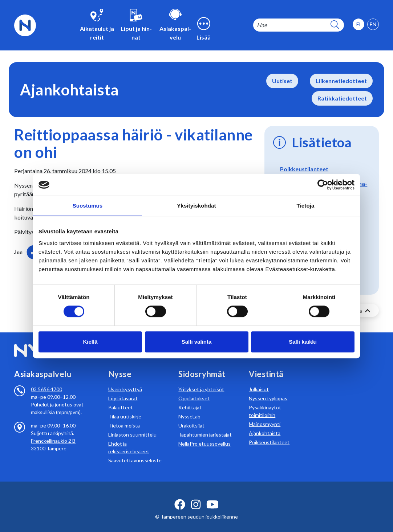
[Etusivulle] (25, 24)
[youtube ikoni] (212, 496)
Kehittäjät (190, 399)
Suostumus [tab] (88, 206)
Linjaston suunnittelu (132, 426)
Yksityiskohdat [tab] (196, 206)
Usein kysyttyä (125, 380)
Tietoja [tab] (306, 206)
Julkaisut (259, 380)
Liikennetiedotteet (341, 81)
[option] (373, 24)
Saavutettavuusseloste (135, 452)
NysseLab (189, 408)
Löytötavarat (123, 390)
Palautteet (121, 399)
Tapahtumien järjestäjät (205, 426)
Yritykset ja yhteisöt (201, 380)
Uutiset (282, 81)
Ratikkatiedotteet (342, 98)
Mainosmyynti (265, 415)
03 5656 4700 (46, 380)
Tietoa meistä (124, 417)
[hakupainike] (335, 25)
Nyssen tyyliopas (268, 390)
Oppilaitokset (194, 390)
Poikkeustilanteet (304, 169)
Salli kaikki (303, 342)
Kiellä (90, 342)
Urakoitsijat (191, 417)
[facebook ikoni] (180, 496)
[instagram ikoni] (196, 496)
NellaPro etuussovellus (204, 435)
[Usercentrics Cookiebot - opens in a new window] (323, 185)
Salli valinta (197, 342)
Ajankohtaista (265, 424)
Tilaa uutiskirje (125, 408)
